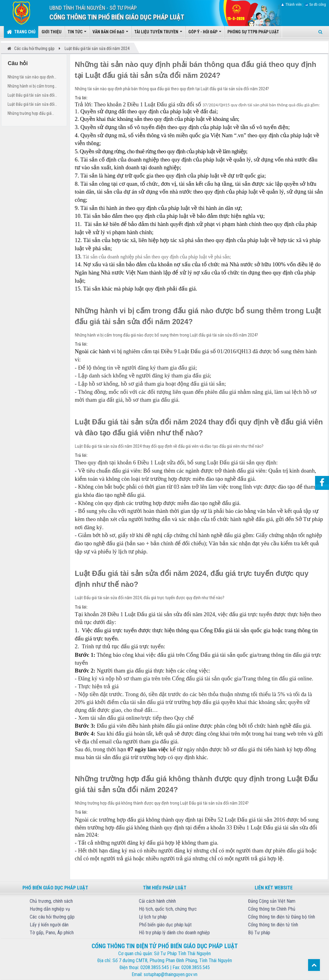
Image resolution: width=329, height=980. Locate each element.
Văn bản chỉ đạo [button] (110, 34)
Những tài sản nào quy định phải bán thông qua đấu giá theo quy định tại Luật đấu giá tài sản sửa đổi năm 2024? (32, 78)
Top (314, 965)
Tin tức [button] (77, 34)
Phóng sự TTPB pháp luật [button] (253, 32)
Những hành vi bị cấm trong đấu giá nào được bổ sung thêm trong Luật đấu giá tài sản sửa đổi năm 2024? (34, 87)
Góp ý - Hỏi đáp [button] (205, 34)
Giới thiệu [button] (52, 32)
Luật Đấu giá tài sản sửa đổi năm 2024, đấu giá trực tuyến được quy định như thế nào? (32, 105)
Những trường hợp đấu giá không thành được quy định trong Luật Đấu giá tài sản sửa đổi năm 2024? (33, 114)
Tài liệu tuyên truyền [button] (158, 34)
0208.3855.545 (155, 967)
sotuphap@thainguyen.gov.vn (171, 974)
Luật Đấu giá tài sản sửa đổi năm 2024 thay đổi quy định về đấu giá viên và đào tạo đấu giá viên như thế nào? (34, 96)
